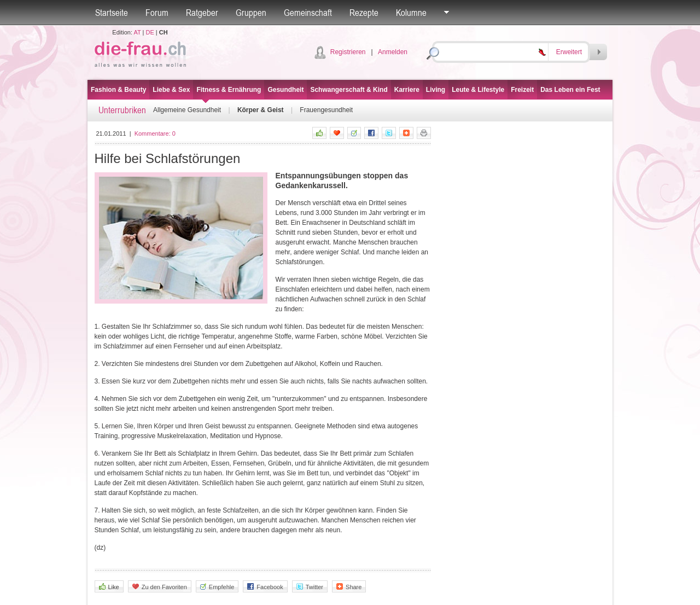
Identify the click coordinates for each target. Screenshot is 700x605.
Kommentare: (155, 133)
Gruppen (251, 13)
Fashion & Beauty (118, 90)
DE (150, 32)
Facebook (265, 587)
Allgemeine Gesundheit (187, 110)
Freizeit (522, 90)
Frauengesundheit (326, 110)
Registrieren (348, 52)
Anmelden (393, 52)
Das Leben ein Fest (570, 90)
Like (109, 587)
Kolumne (411, 13)
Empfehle (217, 587)
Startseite (112, 13)
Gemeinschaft (308, 13)
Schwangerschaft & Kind (349, 90)
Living (436, 90)
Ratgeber (202, 13)
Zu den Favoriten (160, 587)
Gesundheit (285, 90)
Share (349, 587)
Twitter (310, 587)
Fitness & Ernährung (229, 90)
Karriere (407, 90)
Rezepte (364, 13)
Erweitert (569, 52)
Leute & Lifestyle (478, 90)
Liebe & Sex (171, 90)
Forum (157, 13)
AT (137, 32)
